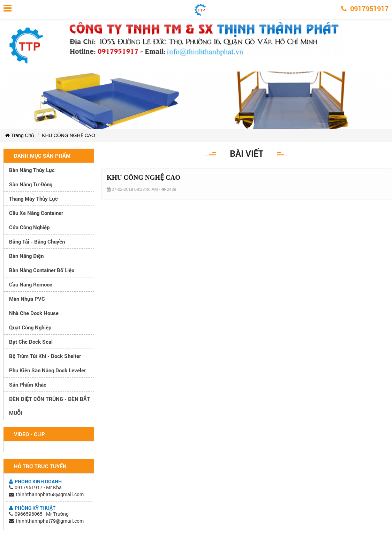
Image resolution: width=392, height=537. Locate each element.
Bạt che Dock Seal (31, 342)
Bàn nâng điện (26, 256)
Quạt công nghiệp (30, 327)
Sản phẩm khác (28, 385)
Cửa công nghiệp (29, 227)
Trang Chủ (20, 135)
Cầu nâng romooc (31, 284)
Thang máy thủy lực (33, 199)
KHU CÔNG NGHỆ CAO (69, 135)
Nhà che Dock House (34, 313)
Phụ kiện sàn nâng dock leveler (47, 370)
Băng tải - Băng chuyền (37, 241)
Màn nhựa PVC (27, 299)
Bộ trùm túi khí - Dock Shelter (45, 356)
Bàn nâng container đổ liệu (42, 270)
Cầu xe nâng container (36, 213)
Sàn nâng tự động (31, 184)
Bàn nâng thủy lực (32, 170)
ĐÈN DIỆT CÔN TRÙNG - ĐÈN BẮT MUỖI (50, 406)
